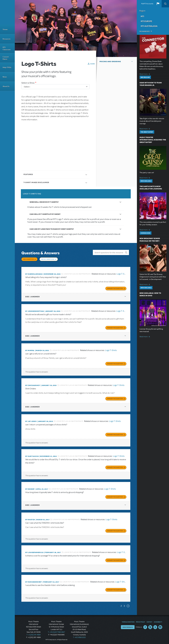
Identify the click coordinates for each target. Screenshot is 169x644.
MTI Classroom (7, 48)
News (5, 77)
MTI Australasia (149, 26)
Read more (145, 74)
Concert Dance (6, 58)
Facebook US (145, 627)
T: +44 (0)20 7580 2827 (56, 632)
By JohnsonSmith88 (35, 311)
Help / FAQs (7, 67)
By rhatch (30, 520)
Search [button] (165, 4)
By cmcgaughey (33, 385)
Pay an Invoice (145, 31)
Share (93, 64)
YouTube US (155, 627)
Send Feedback (128, 627)
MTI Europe (146, 21)
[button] (158, 4)
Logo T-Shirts (122, 274)
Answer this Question (115, 288)
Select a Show (28, 83)
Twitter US (150, 627)
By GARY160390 (32, 456)
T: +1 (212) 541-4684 (34, 635)
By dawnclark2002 (34, 274)
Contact (149, 622)
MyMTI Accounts (147, 4)
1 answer (32, 297)
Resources (7, 39)
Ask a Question (28, 259)
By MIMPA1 (30, 350)
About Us (6, 86)
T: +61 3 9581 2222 (79, 637)
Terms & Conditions (128, 622)
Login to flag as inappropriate (77, 274)
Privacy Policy (140, 622)
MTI (142, 16)
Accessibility (158, 622)
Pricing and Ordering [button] (110, 62)
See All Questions (48, 259)
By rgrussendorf (34, 582)
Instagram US (160, 627)
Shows (5, 29)
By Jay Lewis (31, 421)
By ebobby (30, 489)
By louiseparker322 (34, 552)
